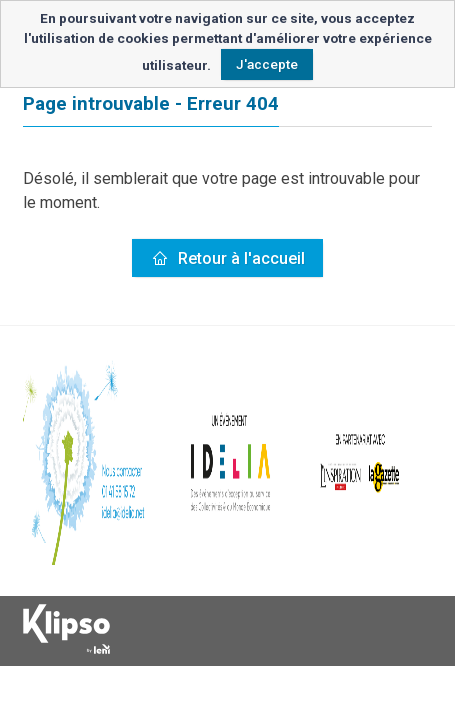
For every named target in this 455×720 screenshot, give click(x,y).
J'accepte (267, 64)
